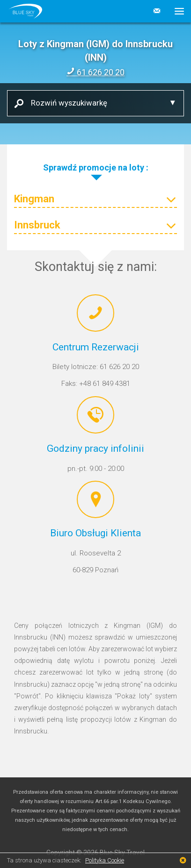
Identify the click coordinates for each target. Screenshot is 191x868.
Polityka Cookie (105, 860)
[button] (176, 11)
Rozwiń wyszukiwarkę (66, 103)
